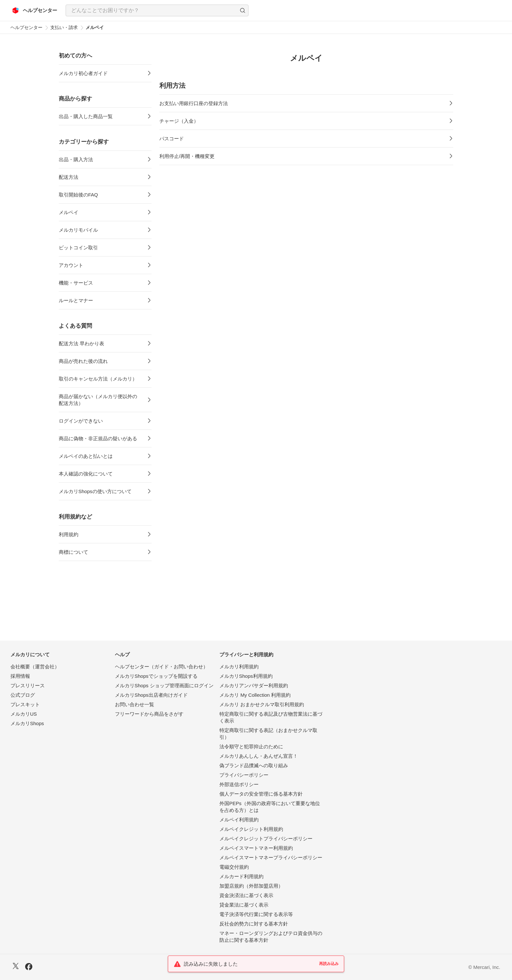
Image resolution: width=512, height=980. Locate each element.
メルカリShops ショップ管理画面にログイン (164, 685)
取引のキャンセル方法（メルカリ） (98, 379)
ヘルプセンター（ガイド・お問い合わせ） (161, 667)
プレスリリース (28, 685)
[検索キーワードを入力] (152, 10)
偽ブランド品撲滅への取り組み (254, 765)
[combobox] (157, 10)
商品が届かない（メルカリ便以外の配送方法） (98, 400)
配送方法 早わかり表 (81, 343)
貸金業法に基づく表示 (244, 905)
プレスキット (25, 704)
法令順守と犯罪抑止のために (251, 747)
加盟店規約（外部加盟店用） (251, 886)
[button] (243, 10)
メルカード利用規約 (241, 876)
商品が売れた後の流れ (83, 361)
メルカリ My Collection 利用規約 (255, 695)
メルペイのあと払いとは (86, 456)
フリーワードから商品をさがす (149, 714)
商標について (73, 552)
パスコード (172, 139)
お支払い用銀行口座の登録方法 (194, 103)
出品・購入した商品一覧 (86, 116)
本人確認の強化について (86, 474)
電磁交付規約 (234, 867)
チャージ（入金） (179, 121)
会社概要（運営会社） (35, 667)
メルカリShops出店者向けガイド (151, 695)
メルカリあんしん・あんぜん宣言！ (259, 756)
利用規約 (69, 534)
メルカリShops (27, 723)
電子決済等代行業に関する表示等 (256, 914)
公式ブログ (23, 695)
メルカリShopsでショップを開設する (156, 676)
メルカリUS (24, 714)
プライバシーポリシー (244, 775)
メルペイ (69, 212)
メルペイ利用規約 (239, 820)
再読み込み (329, 964)
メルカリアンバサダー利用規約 (254, 685)
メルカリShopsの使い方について (95, 491)
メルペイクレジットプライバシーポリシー (266, 839)
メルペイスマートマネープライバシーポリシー (271, 857)
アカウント (71, 265)
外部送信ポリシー (239, 784)
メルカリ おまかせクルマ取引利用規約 (262, 704)
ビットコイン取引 (78, 248)
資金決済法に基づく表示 (246, 895)
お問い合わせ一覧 (135, 704)
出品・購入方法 (76, 159)
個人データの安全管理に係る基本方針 (261, 794)
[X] (16, 967)
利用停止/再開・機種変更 (187, 156)
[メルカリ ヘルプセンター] (35, 10)
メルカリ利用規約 (239, 667)
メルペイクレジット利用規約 (251, 829)
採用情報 (20, 676)
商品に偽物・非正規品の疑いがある (98, 438)
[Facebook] (29, 967)
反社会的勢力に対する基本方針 (254, 924)
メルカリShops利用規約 (246, 676)
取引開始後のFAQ (78, 195)
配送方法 (69, 177)
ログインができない (81, 421)
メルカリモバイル (78, 230)
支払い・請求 (64, 27)
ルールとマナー (76, 300)
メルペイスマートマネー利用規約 (256, 848)
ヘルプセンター (26, 27)
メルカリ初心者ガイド (83, 73)
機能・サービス (76, 283)
